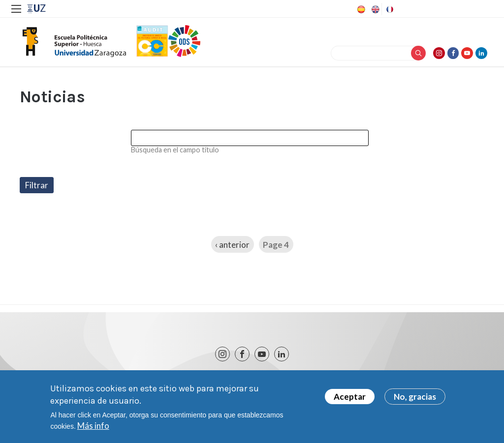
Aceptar (350, 397)
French (389, 9)
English (375, 9)
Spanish (360, 9)
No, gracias (415, 397)
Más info (93, 426)
